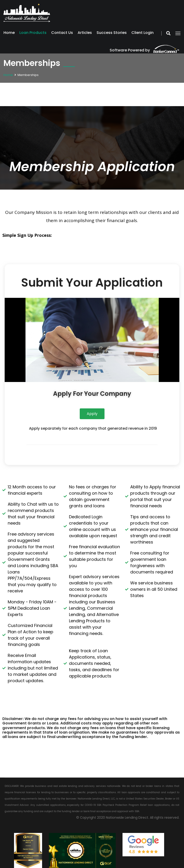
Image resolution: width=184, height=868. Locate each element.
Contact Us (62, 33)
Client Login (143, 33)
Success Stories (112, 33)
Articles (85, 33)
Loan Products (33, 33)
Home (9, 33)
